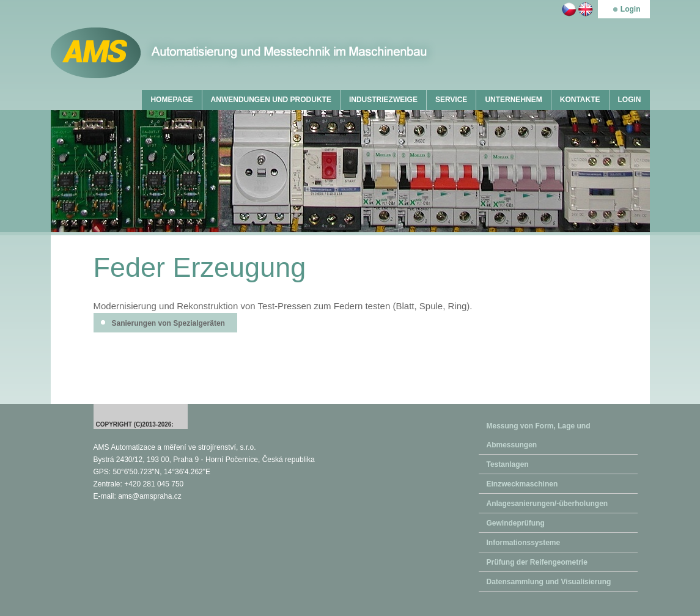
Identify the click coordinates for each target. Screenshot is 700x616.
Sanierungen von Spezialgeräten (168, 323)
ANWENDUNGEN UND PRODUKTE (271, 100)
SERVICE (451, 100)
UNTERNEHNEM (513, 100)
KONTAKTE (580, 100)
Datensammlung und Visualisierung (549, 582)
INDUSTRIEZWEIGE (383, 100)
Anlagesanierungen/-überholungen (547, 504)
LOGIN (630, 100)
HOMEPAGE (171, 100)
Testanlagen (508, 464)
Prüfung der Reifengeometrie (537, 562)
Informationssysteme (524, 543)
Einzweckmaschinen (522, 484)
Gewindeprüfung (516, 523)
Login (631, 9)
